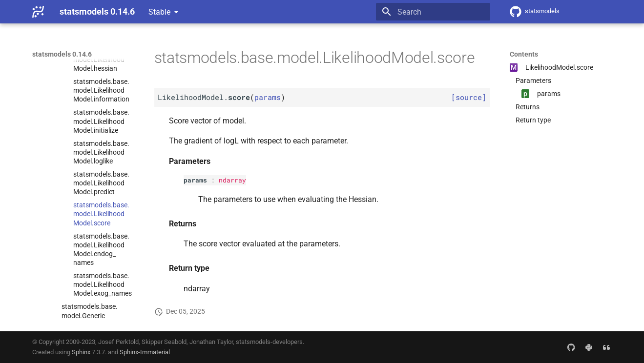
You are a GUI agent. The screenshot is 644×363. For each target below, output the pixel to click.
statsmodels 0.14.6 (62, 54)
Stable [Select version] (159, 12)
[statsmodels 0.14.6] (38, 12)
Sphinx (81, 352)
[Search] (433, 12)
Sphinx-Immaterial (145, 352)
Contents (524, 54)
